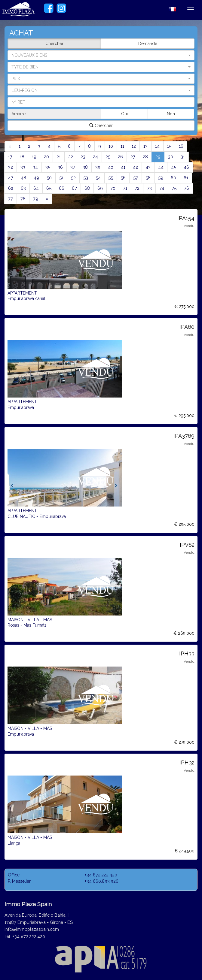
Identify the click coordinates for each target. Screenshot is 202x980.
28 (145, 157)
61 (186, 178)
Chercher (54, 44)
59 (161, 178)
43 (148, 167)
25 (108, 157)
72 (137, 188)
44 (161, 167)
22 (71, 157)
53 (86, 178)
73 (149, 188)
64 (36, 188)
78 (23, 199)
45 (174, 167)
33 (23, 167)
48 (23, 178)
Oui (124, 114)
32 (11, 167)
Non (171, 114)
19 (34, 157)
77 (11, 199)
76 (187, 188)
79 (36, 199)
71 (125, 188)
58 (148, 178)
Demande (148, 44)
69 (100, 188)
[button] (101, 67)
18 (22, 157)
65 (49, 188)
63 (23, 188)
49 (36, 178)
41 (123, 167)
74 (162, 188)
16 (181, 146)
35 (48, 167)
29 (160, 156)
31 (183, 157)
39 (98, 167)
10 (111, 146)
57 (136, 178)
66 (62, 188)
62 (11, 188)
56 (123, 178)
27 (133, 157)
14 (157, 146)
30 (171, 157)
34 (35, 167)
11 (122, 146)
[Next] (47, 199)
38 (85, 167)
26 (120, 157)
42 (135, 167)
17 (10, 157)
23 (83, 157)
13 (145, 146)
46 (186, 167)
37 (73, 167)
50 (49, 178)
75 (174, 188)
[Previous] (10, 146)
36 (60, 167)
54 (98, 178)
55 (111, 178)
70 (113, 188)
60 (173, 178)
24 (95, 157)
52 (73, 178)
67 (74, 188)
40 (111, 167)
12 (134, 146)
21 (59, 157)
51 (61, 178)
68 (87, 188)
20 (46, 157)
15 (169, 146)
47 (11, 178)
